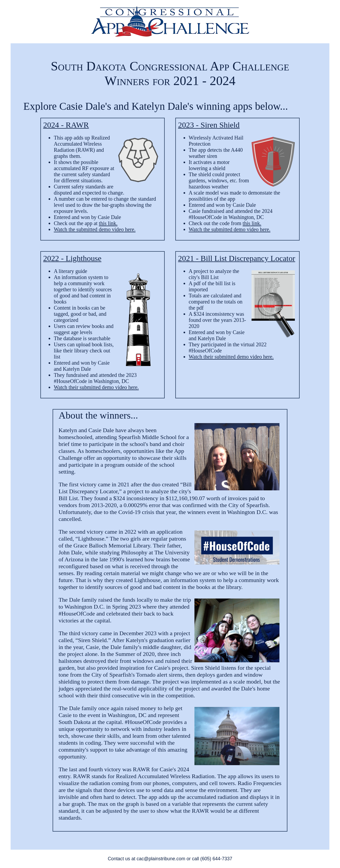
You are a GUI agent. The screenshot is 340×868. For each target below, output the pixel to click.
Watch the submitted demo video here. (95, 229)
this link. (108, 223)
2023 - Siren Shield (209, 125)
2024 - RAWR (66, 125)
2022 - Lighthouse (72, 258)
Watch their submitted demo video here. (96, 387)
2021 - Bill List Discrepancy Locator (237, 258)
